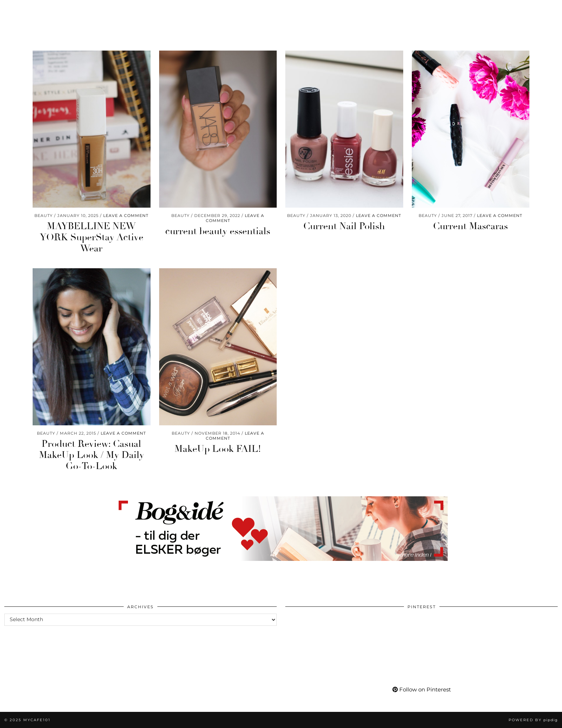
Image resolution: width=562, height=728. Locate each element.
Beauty (20, 10)
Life (83, 10)
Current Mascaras (470, 226)
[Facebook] (500, 10)
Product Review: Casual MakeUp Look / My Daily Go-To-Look (92, 455)
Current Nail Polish (344, 226)
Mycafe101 (281, 10)
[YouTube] (491, 10)
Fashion (54, 10)
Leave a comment (126, 216)
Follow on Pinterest (422, 689)
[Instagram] (473, 10)
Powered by (533, 720)
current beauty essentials (218, 231)
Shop (391, 10)
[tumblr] (516, 10)
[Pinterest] (482, 10)
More (450, 10)
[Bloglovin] (508, 10)
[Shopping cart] (536, 10)
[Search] (548, 10)
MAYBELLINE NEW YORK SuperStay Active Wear (92, 237)
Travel (149, 10)
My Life (420, 10)
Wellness (113, 10)
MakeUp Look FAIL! (218, 449)
